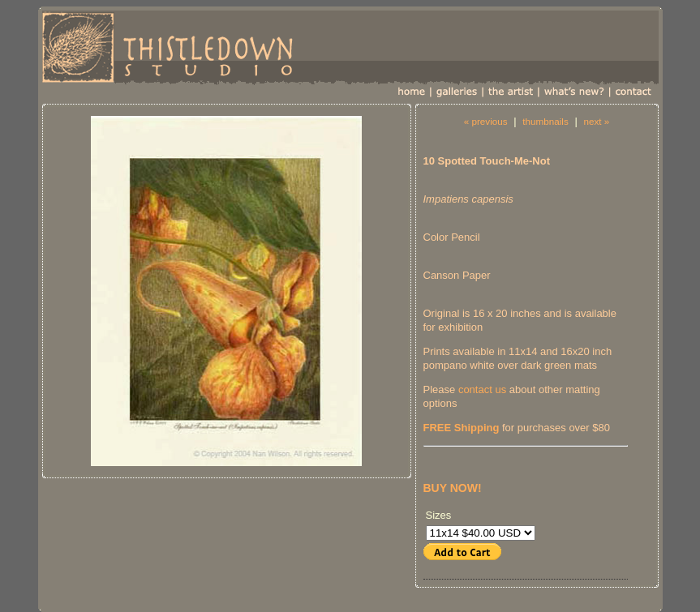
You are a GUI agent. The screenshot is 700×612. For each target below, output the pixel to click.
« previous (486, 121)
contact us (482, 389)
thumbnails (545, 121)
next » (596, 121)
